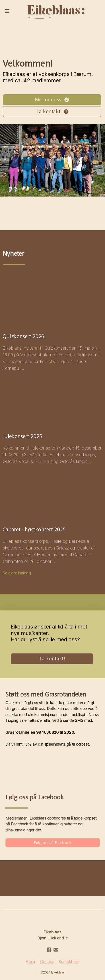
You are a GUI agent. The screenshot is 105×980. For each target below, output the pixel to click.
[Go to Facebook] (49, 950)
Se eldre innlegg (17, 573)
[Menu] (7, 11)
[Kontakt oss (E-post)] (56, 950)
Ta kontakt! (52, 660)
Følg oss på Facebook (54, 843)
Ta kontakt (52, 111)
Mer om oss (52, 100)
